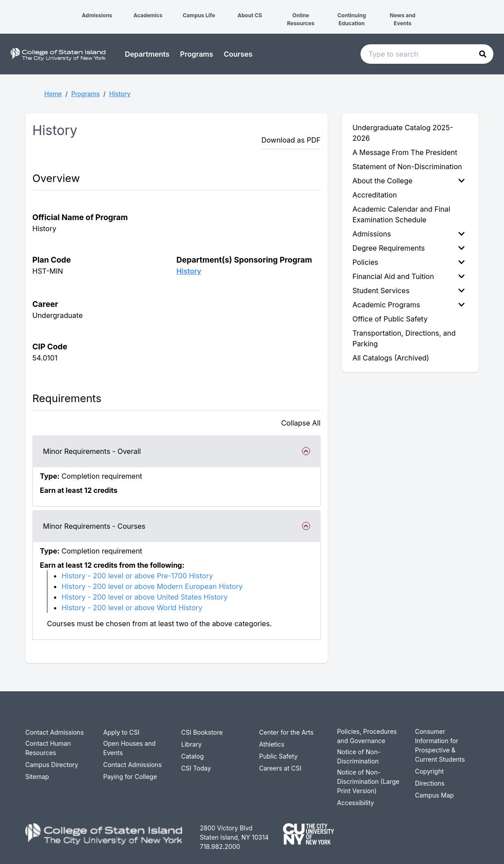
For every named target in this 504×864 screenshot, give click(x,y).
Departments (147, 54)
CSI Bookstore (202, 732)
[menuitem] (410, 181)
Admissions (97, 15)
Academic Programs (409, 305)
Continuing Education (352, 19)
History (120, 94)
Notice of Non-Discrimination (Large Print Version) (368, 781)
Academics (148, 15)
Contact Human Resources (48, 748)
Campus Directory (52, 765)
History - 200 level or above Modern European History (152, 586)
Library (191, 744)
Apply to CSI (121, 732)
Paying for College (130, 777)
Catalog (192, 756)
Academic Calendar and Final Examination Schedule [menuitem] (401, 214)
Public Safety (278, 756)
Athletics (272, 744)
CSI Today (196, 768)
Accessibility (355, 803)
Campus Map (434, 795)
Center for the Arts (286, 732)
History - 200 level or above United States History (145, 597)
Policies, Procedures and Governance (367, 736)
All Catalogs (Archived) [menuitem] (391, 358)
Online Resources (301, 19)
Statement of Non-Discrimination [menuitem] (407, 167)
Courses (238, 54)
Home (53, 94)
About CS (250, 15)
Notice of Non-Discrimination (359, 756)
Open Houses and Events (129, 748)
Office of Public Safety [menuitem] (390, 319)
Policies (409, 262)
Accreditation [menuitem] (375, 195)
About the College (409, 181)
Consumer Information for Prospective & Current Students (440, 745)
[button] (7, 8)
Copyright (429, 771)
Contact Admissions (54, 732)
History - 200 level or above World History (132, 608)
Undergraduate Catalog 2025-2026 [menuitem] (403, 133)
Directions (430, 783)
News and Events (403, 19)
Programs (197, 54)
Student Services (409, 291)
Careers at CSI (280, 768)
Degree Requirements (409, 248)
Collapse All (301, 423)
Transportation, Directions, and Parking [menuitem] (404, 338)
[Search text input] (427, 54)
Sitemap (37, 777)
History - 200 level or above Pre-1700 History (137, 576)
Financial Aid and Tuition (409, 276)
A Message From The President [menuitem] (405, 152)
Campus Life (199, 15)
